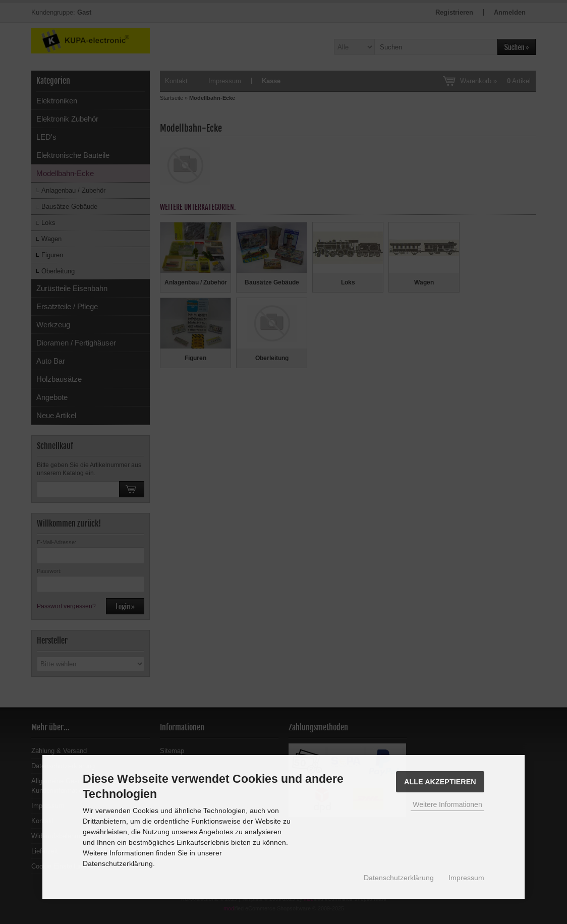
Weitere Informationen (447, 804)
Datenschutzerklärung (399, 878)
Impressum (466, 878)
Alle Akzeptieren (440, 782)
